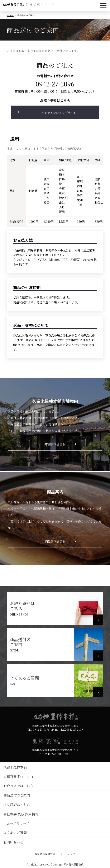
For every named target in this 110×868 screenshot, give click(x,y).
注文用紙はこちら (17, 805)
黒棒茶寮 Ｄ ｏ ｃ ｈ (18, 776)
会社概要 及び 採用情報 (21, 814)
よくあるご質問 (24, 678)
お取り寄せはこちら (22, 606)
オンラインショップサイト (59, 113)
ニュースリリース (16, 823)
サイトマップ (68, 854)
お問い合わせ (13, 842)
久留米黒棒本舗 (15, 767)
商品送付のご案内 (20, 642)
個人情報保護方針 (45, 854)
